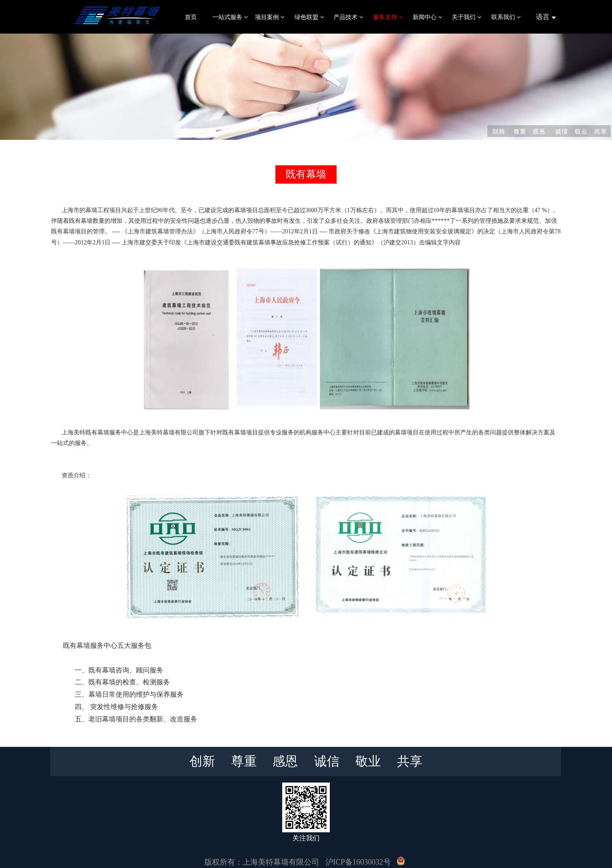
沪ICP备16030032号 (358, 862)
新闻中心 (427, 17)
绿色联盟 (309, 17)
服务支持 (388, 17)
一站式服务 (230, 17)
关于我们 (466, 17)
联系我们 (506, 17)
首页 (191, 17)
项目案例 (270, 17)
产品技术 (348, 17)
